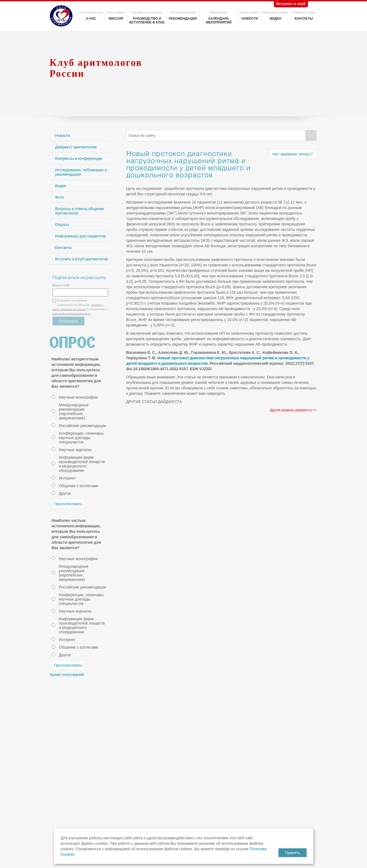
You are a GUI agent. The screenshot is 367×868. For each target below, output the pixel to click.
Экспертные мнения (183, 12)
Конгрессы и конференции (79, 158)
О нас (91, 19)
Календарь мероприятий (219, 20)
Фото (60, 197)
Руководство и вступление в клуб (147, 20)
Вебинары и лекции (276, 12)
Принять (293, 853)
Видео (276, 19)
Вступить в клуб (291, 4)
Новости (250, 19)
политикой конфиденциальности (71, 314)
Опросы (62, 225)
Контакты (304, 19)
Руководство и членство (147, 12)
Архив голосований (67, 675)
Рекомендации (183, 19)
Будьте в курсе (250, 12)
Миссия (116, 19)
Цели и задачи (116, 12)
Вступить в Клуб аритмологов (82, 259)
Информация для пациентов (81, 236)
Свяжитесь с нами (304, 12)
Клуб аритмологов (91, 12)
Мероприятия (219, 12)
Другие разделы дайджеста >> (293, 410)
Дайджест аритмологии (76, 147)
